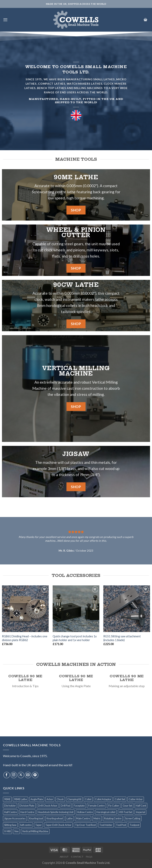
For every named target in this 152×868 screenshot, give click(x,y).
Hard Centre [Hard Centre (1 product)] (27, 812)
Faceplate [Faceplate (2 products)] (79, 806)
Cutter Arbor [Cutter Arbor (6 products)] (136, 799)
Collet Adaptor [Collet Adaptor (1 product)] (103, 799)
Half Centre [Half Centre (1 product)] (10, 812)
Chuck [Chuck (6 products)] (60, 799)
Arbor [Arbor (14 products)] (50, 799)
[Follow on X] (21, 775)
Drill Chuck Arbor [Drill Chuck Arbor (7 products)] (48, 806)
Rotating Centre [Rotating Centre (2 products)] (113, 818)
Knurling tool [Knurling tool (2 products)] (36, 818)
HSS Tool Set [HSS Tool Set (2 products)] (126, 812)
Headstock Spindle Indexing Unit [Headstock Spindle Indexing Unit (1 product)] (56, 812)
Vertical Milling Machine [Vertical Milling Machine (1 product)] (35, 831)
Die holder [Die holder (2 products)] (10, 806)
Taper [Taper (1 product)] (38, 825)
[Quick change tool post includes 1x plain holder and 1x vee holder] (76, 609)
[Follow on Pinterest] (35, 775)
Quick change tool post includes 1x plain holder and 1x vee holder (75, 638)
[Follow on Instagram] (14, 775)
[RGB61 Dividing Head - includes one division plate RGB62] (25, 609)
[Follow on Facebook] (7, 775)
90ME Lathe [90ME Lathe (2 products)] (20, 799)
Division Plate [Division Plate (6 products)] (27, 806)
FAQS (89, 857)
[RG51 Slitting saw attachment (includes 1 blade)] (127, 609)
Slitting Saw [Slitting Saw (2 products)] (10, 825)
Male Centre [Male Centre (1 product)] (83, 818)
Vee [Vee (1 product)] (16, 831)
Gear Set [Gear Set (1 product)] (127, 806)
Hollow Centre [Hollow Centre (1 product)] (85, 812)
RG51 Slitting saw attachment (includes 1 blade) (122, 638)
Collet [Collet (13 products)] (88, 799)
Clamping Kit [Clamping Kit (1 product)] (74, 799)
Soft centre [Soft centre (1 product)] (26, 825)
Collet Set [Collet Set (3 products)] (120, 799)
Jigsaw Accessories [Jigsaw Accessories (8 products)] (15, 818)
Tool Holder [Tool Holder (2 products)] (106, 825)
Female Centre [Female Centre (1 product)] (96, 806)
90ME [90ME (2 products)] (7, 799)
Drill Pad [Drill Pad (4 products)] (66, 806)
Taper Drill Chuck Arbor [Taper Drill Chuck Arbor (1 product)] (58, 825)
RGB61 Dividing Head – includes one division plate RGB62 (25, 638)
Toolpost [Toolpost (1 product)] (134, 825)
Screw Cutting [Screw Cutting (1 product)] (133, 818)
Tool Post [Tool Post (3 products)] (121, 825)
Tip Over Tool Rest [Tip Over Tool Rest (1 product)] (85, 825)
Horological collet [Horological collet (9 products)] (106, 812)
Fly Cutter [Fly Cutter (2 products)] (114, 806)
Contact (77, 857)
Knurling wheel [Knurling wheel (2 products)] (55, 818)
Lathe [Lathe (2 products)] (70, 818)
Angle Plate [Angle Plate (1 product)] (37, 799)
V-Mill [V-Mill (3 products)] (7, 831)
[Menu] (5, 20)
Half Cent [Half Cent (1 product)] (141, 806)
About (64, 857)
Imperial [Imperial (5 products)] (140, 812)
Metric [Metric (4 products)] (97, 818)
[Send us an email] (28, 775)
